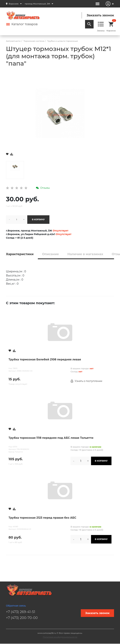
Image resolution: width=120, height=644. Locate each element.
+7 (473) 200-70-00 (22, 618)
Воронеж (14, 4)
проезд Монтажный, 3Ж (37, 4)
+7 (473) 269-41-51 (21, 612)
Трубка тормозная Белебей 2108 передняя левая (45, 359)
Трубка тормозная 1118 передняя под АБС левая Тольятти (51, 438)
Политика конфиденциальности (60, 637)
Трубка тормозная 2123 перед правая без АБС (42, 518)
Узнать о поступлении (86, 381)
